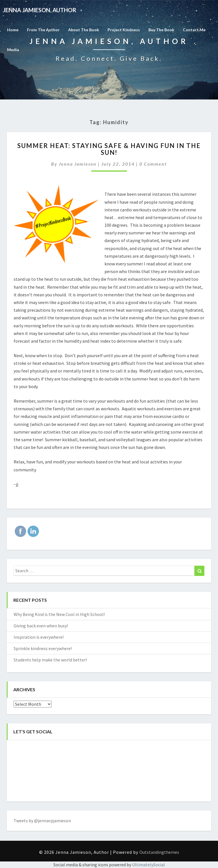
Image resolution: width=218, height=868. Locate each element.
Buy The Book (161, 30)
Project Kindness (124, 30)
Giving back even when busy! (41, 626)
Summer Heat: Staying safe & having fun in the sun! (109, 149)
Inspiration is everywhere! (39, 637)
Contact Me (194, 30)
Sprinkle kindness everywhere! (43, 648)
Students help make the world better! (50, 660)
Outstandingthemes (159, 852)
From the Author (43, 30)
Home (13, 30)
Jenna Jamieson (78, 164)
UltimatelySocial (148, 865)
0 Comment (153, 164)
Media (13, 50)
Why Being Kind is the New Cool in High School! (59, 614)
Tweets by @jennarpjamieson (42, 821)
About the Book (84, 30)
